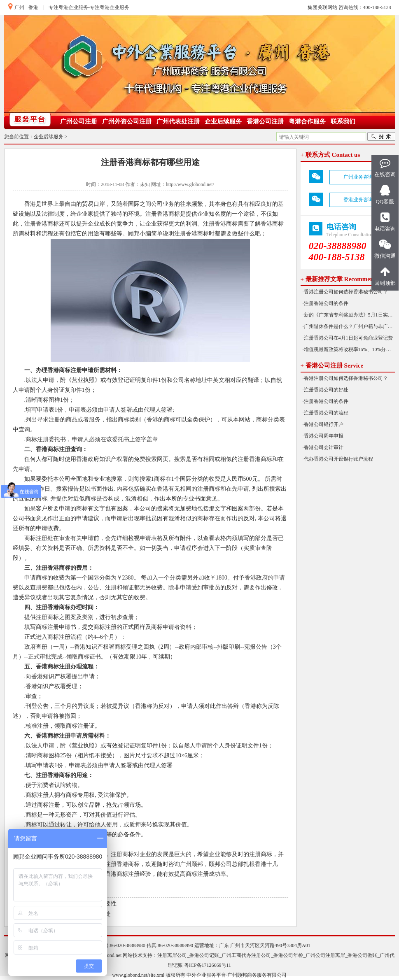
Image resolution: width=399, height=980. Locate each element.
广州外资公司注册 (127, 121)
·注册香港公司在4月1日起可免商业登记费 (348, 338)
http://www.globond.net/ (190, 184)
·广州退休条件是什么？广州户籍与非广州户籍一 (349, 326)
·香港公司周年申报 (323, 436)
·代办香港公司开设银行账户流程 (338, 459)
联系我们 (343, 121)
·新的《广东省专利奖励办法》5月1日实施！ (349, 315)
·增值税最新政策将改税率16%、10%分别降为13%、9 (349, 349)
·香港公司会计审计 (323, 447)
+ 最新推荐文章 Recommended (342, 279)
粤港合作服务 (307, 121)
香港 (33, 7)
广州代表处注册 (178, 121)
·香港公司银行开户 (323, 424)
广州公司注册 (79, 121)
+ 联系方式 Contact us (330, 155)
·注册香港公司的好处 (325, 390)
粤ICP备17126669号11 (208, 965)
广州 (19, 7)
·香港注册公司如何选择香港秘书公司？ (345, 292)
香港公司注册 (265, 121)
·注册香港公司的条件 (325, 303)
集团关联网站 (322, 7)
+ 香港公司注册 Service (332, 365)
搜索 (381, 137)
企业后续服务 (223, 121)
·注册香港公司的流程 (325, 413)
